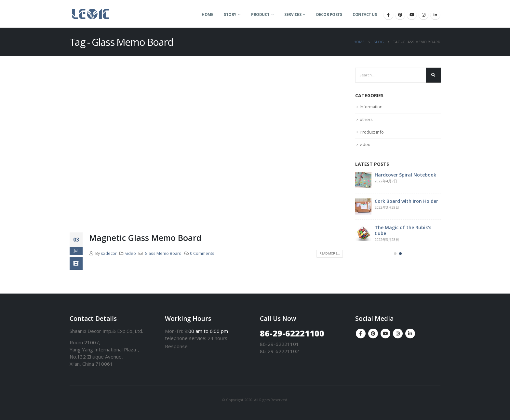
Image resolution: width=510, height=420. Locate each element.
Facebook (361, 334)
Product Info (372, 132)
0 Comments (202, 253)
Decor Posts (329, 14)
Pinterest (373, 334)
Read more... (329, 254)
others (366, 120)
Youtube (385, 334)
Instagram (398, 334)
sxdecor (109, 253)
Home (207, 14)
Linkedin (410, 334)
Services (293, 14)
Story (230, 14)
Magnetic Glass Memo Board (145, 238)
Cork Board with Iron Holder (406, 202)
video (131, 253)
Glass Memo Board (163, 253)
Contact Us (365, 14)
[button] (395, 255)
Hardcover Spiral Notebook (405, 175)
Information (371, 107)
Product (260, 14)
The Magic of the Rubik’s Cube (403, 231)
